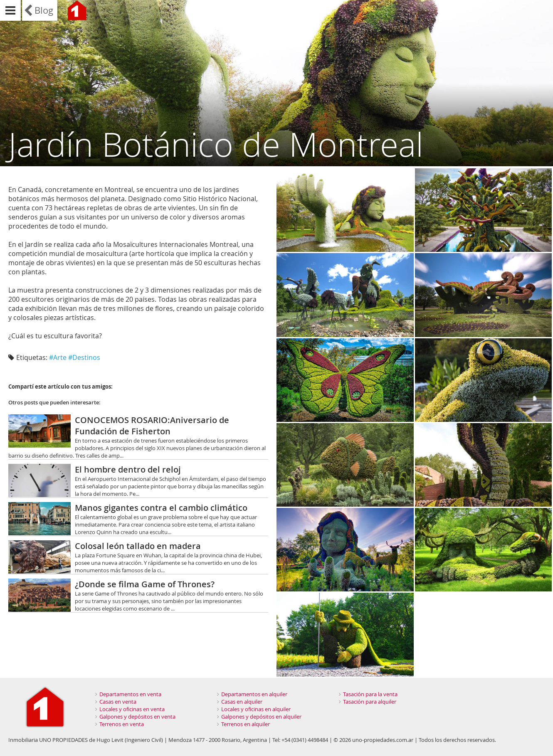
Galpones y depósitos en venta (137, 717)
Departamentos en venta (130, 694)
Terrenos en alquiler (246, 724)
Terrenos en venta (122, 724)
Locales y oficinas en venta (132, 709)
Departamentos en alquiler (254, 694)
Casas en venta (118, 702)
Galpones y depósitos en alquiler (261, 717)
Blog (44, 10)
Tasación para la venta (370, 694)
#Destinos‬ (84, 357)
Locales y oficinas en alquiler (256, 709)
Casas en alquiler (242, 702)
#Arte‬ (58, 357)
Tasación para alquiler (370, 702)
